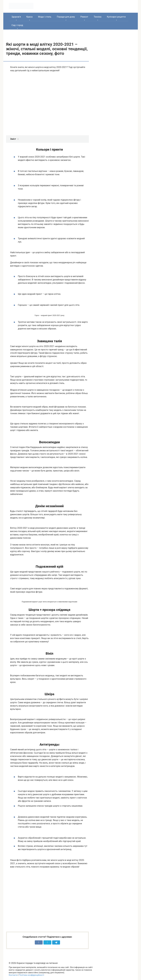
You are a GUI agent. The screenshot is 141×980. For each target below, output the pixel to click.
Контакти (13, 975)
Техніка (98, 17)
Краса (29, 17)
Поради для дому (66, 17)
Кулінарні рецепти (116, 17)
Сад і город (17, 25)
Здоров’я (16, 17)
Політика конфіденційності (31, 975)
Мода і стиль (45, 17)
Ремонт (84, 17)
